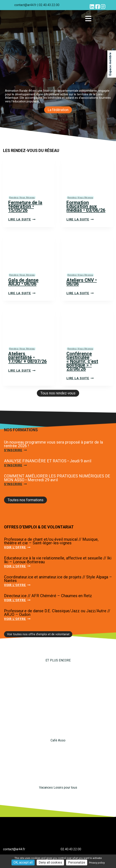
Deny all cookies (50, 862)
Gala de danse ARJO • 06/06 (23, 282)
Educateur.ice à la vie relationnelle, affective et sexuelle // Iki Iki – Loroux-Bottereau (58, 560)
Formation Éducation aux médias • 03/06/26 (86, 206)
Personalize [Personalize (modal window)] (77, 862)
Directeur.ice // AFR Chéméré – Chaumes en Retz (48, 596)
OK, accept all (23, 862)
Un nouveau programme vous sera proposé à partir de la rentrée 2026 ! (53, 444)
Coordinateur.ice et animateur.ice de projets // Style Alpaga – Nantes (58, 579)
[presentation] (29, 173)
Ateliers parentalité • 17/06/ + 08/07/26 (27, 357)
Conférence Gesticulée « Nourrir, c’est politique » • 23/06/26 (82, 361)
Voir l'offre (17, 547)
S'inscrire (15, 450)
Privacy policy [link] (97, 863)
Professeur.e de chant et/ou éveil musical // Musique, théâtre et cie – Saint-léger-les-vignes (51, 541)
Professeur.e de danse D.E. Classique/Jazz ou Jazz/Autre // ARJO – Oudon (57, 613)
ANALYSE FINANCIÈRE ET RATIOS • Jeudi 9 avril (48, 461)
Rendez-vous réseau (22, 198)
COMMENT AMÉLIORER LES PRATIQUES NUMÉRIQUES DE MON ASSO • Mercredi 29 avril (57, 478)
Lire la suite (22, 219)
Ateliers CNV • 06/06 (82, 282)
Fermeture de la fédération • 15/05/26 (25, 206)
